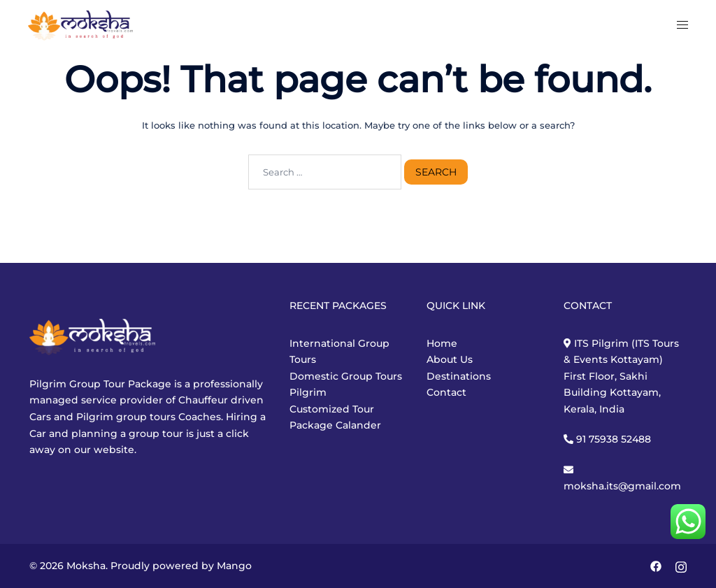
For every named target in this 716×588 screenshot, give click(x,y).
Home (442, 343)
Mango (234, 566)
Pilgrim (308, 392)
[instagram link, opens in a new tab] (681, 566)
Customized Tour (332, 409)
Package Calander (335, 425)
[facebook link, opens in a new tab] (656, 566)
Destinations (459, 376)
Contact (446, 392)
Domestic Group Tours (346, 376)
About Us (450, 359)
